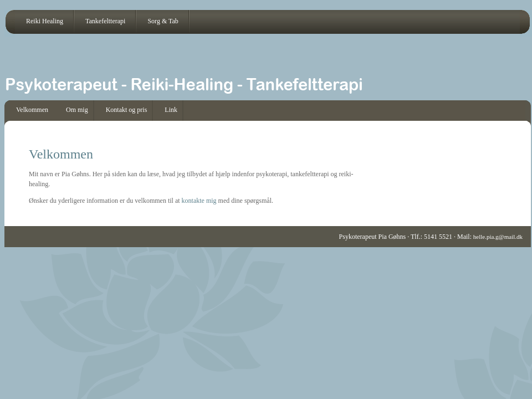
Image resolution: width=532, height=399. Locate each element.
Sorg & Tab (163, 21)
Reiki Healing (45, 21)
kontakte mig (199, 201)
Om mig (77, 110)
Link (171, 110)
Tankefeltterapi (105, 21)
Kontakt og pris (127, 110)
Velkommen (32, 110)
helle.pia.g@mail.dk (497, 237)
